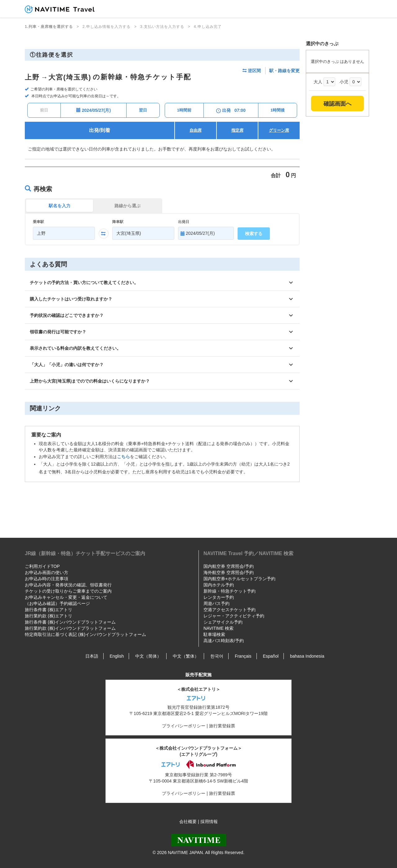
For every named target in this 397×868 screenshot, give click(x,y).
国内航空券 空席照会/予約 (229, 566)
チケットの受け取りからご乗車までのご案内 (68, 591)
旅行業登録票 (222, 726)
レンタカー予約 (219, 597)
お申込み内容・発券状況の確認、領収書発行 (68, 585)
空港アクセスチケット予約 (230, 610)
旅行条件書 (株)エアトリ (49, 610)
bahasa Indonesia (307, 656)
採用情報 (209, 822)
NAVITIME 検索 (219, 628)
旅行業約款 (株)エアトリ (49, 616)
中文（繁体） (186, 656)
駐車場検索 (214, 634)
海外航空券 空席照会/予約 (229, 572)
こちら (123, 457)
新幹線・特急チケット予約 (230, 591)
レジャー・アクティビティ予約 (234, 616)
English (117, 656)
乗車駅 (38, 222)
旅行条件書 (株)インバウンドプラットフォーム (70, 622)
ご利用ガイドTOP (42, 566)
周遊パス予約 (216, 603)
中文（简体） (148, 656)
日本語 (92, 656)
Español (271, 656)
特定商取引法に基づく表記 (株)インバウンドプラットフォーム (85, 634)
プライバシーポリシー (184, 726)
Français (243, 656)
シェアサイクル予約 (223, 622)
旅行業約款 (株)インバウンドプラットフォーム (70, 628)
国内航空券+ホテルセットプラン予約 (239, 579)
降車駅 (118, 222)
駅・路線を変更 (284, 71)
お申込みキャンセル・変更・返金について (66, 597)
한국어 (217, 656)
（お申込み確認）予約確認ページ (57, 603)
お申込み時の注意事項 (47, 579)
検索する (254, 234)
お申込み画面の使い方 (47, 572)
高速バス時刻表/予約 (224, 641)
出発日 (184, 222)
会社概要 (188, 822)
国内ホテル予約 (219, 585)
